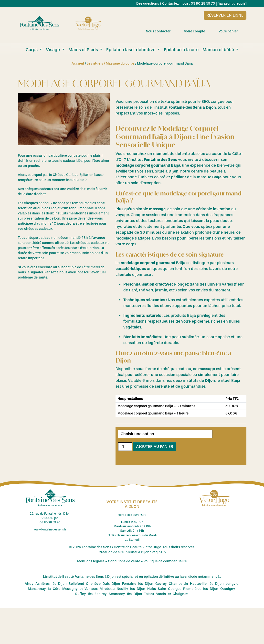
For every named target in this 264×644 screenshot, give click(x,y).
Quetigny (228, 589)
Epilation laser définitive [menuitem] (131, 50)
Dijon (116, 584)
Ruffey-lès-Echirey (91, 594)
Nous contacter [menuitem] (162, 31)
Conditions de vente (124, 561)
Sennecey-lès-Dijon (125, 594)
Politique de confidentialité (165, 561)
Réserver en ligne (225, 15)
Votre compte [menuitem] (199, 31)
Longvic (232, 584)
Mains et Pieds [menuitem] (84, 50)
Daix (106, 584)
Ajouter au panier (155, 447)
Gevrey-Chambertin (172, 584)
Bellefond (76, 584)
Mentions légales (91, 561)
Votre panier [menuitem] (232, 31)
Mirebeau (107, 589)
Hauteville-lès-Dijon (207, 584)
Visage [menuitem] (53, 50)
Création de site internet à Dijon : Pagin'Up (132, 552)
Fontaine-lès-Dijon (138, 584)
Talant (149, 594)
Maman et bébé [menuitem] (219, 50)
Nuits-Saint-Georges (164, 589)
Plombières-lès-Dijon (201, 589)
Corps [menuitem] (32, 50)
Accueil (78, 63)
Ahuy (29, 584)
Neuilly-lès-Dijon (131, 589)
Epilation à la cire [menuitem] (181, 50)
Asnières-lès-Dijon (51, 584)
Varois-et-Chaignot (172, 594)
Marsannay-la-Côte (44, 589)
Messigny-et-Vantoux (80, 589)
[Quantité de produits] (125, 447)
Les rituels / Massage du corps (111, 63)
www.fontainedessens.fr (50, 529)
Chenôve (93, 584)
